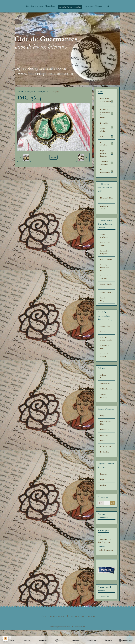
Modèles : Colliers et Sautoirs (104, 203)
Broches (103, 499)
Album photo (50, 6)
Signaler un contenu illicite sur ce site (82, 630)
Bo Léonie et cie (106, 460)
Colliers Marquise (104, 409)
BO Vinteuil (105, 443)
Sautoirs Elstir (105, 335)
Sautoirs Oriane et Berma (106, 368)
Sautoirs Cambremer (105, 241)
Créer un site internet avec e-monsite (53, 630)
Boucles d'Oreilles (106, 145)
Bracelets (103, 488)
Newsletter (89, 6)
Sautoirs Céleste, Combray (106, 283)
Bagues (103, 494)
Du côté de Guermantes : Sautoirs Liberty (106, 114)
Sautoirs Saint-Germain (106, 249)
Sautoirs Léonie (106, 341)
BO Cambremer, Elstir (106, 436)
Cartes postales (43, 91)
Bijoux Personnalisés (106, 173)
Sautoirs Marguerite (104, 308)
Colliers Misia (105, 396)
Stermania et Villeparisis (105, 258)
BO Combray (105, 466)
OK (112, 517)
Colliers (106, 138)
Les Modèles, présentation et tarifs (106, 101)
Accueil (20, 91)
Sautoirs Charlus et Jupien (106, 291)
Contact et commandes (106, 164)
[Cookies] (6, 639)
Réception (30, 6)
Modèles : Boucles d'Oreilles (106, 212)
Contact (99, 6)
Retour (53, 157)
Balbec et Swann (106, 265)
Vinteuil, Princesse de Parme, (105, 273)
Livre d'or (39, 6)
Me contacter (103, 610)
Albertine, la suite (105, 359)
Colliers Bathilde (106, 402)
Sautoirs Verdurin (103, 300)
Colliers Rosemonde (104, 389)
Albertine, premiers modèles (104, 349)
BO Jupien (104, 429)
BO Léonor (104, 449)
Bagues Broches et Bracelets (106, 155)
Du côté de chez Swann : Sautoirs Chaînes (106, 128)
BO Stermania (105, 455)
